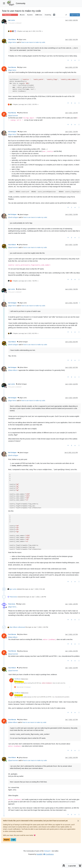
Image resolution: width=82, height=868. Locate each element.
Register (7, 840)
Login (13, 840)
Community (21, 3)
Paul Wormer (12, 67)
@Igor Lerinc (22, 40)
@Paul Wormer (22, 113)
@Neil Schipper (23, 215)
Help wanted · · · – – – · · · (10, 15)
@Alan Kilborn (21, 289)
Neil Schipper (12, 132)
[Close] (78, 821)
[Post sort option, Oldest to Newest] (66, 15)
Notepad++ (48, 851)
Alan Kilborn (12, 40)
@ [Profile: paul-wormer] (13, 116)
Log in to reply (75, 15)
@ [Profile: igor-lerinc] (12, 42)
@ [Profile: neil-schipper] (13, 217)
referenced (22, 627)
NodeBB (39, 854)
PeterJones (13, 597)
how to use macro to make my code (33, 42)
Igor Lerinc (12, 20)
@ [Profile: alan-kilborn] (13, 370)
